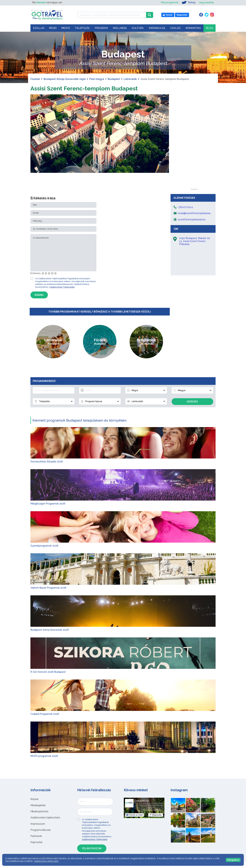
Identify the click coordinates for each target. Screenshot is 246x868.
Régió (53, 28)
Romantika (193, 28)
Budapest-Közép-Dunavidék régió (65, 79)
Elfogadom (233, 860)
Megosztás (156, 815)
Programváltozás (41, 830)
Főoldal (35, 79)
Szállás (39, 28)
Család (175, 28)
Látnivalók (130, 79)
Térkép (189, 3)
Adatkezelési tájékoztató (45, 818)
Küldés (39, 295)
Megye (66, 28)
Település (82, 28)
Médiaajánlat (38, 805)
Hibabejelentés (39, 811)
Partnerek (36, 836)
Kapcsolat (36, 842)
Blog (210, 28)
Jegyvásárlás (206, 2)
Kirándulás (157, 28)
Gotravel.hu (141, 801)
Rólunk (34, 799)
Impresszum (38, 824)
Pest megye (97, 79)
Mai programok (170, 2)
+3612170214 (185, 207)
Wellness (120, 28)
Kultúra (138, 28)
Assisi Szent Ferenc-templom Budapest (89, 88)
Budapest (114, 79)
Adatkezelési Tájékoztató (62, 287)
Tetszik (135, 815)
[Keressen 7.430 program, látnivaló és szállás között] (112, 15)
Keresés (192, 402)
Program (101, 28)
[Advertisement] (194, 141)
